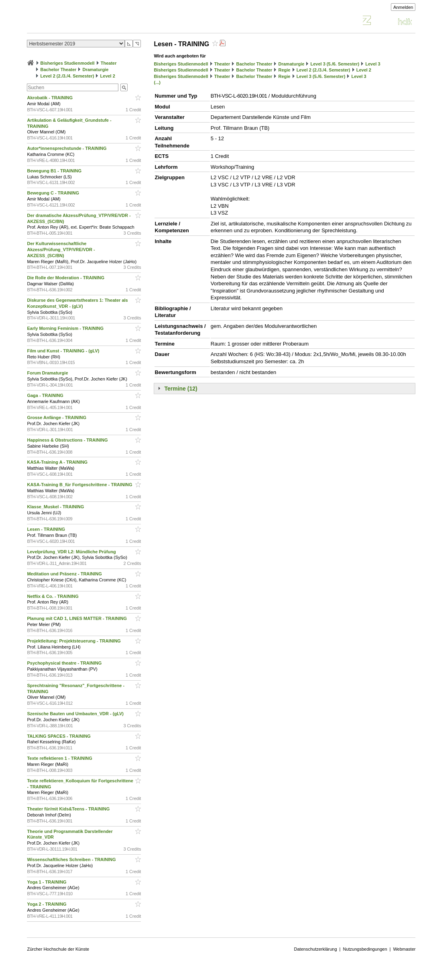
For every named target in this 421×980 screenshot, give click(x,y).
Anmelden (403, 7)
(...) (157, 82)
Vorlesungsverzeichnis (86, 21)
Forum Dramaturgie (48, 373)
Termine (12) (181, 389)
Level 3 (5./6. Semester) (335, 64)
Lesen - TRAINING (47, 529)
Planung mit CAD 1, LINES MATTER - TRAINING (77, 618)
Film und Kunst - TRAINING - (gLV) (64, 351)
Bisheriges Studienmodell (68, 63)
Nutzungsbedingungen (365, 949)
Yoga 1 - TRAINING (47, 882)
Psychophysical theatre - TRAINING (65, 663)
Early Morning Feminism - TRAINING (66, 328)
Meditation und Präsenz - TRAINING (65, 574)
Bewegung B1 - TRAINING (55, 171)
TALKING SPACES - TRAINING (59, 736)
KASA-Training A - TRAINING (58, 462)
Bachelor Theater (59, 70)
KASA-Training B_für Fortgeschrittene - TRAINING (80, 485)
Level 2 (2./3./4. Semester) (67, 76)
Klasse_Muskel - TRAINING (56, 507)
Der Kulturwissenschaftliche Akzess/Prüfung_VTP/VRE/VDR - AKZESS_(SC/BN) (61, 250)
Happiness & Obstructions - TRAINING (68, 440)
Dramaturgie (96, 70)
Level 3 (373, 64)
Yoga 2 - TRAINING (47, 904)
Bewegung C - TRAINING (54, 193)
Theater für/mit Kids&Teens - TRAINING (69, 809)
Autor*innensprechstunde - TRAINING (67, 148)
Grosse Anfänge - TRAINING (57, 417)
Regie (285, 70)
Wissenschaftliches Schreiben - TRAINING (72, 859)
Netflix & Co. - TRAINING (53, 596)
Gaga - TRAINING (46, 395)
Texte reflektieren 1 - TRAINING (60, 758)
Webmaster (404, 949)
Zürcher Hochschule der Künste (58, 949)
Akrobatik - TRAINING (50, 98)
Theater (109, 63)
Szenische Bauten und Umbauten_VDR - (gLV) (76, 714)
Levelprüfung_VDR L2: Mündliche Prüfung (72, 552)
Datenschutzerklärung (316, 949)
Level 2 (108, 76)
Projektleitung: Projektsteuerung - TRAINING (74, 641)
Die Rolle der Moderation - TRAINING (66, 278)
